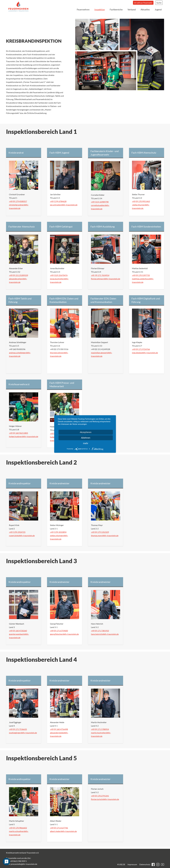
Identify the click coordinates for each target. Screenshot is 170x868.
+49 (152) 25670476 (59, 275)
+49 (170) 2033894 (58, 532)
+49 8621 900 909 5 (18, 861)
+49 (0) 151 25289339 (19, 275)
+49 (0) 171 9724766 (141, 349)
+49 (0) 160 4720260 (18, 631)
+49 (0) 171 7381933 (100, 631)
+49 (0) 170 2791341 (100, 796)
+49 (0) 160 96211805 (19, 433)
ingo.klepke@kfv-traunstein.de (145, 353)
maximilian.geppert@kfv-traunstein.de (102, 354)
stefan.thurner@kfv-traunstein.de (141, 206)
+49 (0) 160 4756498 (59, 729)
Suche (159, 3)
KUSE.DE (121, 864)
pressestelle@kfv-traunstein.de (24, 864)
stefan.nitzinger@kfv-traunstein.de (59, 537)
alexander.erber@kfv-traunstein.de (18, 280)
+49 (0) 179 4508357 (18, 201)
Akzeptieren (86, 432)
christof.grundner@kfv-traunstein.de (19, 206)
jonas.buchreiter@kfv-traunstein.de (59, 280)
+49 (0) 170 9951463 (141, 201)
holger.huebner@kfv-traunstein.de (24, 436)
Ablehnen (86, 438)
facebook (153, 864)
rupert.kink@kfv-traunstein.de (22, 535)
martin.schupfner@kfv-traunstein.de (19, 833)
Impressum (132, 864)
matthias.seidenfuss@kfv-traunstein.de (143, 280)
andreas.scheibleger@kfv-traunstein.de (20, 354)
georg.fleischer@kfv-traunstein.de (64, 634)
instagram (158, 864)
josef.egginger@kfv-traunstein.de (23, 733)
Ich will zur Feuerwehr (143, 3)
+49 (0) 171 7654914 (100, 275)
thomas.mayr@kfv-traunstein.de (105, 535)
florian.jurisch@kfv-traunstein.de (105, 799)
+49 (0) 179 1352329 (100, 532)
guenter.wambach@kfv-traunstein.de (19, 636)
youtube (163, 864)
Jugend (158, 9)
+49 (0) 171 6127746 (59, 828)
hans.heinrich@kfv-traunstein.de (105, 634)
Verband (132, 9)
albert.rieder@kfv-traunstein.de (63, 831)
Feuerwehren (83, 9)
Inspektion (100, 9)
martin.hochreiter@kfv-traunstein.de (101, 734)
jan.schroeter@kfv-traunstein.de (64, 205)
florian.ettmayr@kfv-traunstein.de (106, 279)
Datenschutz (145, 864)
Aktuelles (145, 9)
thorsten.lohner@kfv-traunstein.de (59, 354)
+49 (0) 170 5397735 (141, 275)
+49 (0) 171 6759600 (59, 631)
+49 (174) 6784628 (58, 201)
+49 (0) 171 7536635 (18, 729)
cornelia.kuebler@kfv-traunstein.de (100, 207)
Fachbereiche (116, 9)
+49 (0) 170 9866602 (18, 828)
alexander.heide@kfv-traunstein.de (59, 734)
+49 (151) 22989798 (100, 202)
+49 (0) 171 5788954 (100, 729)
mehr (86, 443)
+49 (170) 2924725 (17, 532)
